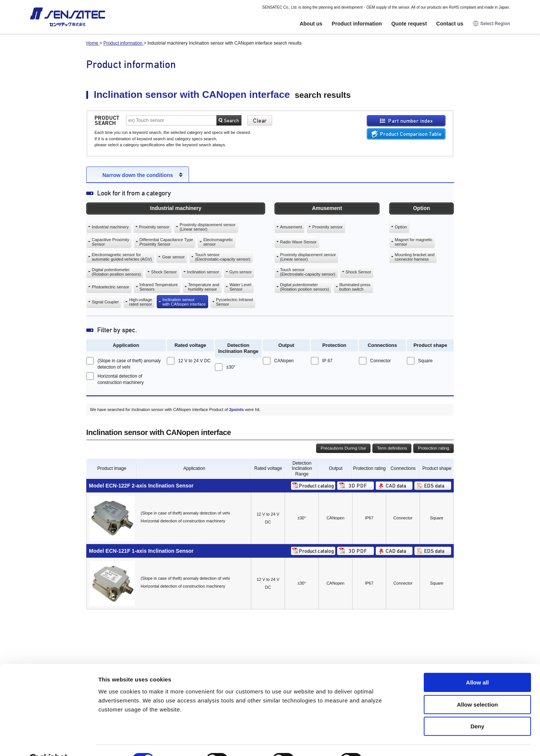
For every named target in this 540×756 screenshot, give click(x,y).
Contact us (450, 24)
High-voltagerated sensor (141, 302)
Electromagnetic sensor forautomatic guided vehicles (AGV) (122, 257)
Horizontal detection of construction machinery (121, 379)
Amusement (291, 227)
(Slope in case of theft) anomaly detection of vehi (129, 364)
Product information (357, 24)
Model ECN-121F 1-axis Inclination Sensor (141, 551)
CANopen (284, 361)
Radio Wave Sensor (298, 242)
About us (311, 24)
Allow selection (477, 686)
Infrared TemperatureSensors (159, 287)
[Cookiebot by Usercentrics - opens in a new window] (49, 741)
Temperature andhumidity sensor (203, 287)
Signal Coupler (105, 302)
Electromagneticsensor (218, 242)
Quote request (409, 24)
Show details (394, 741)
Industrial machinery (110, 227)
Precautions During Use (343, 448)
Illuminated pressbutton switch (355, 287)
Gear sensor (173, 257)
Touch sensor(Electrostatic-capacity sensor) (223, 257)
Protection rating (433, 448)
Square (425, 361)
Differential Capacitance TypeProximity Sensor (166, 242)
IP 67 (327, 361)
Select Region (491, 24)
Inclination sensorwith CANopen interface (184, 302)
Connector (380, 361)
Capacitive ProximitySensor (111, 242)
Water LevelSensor (240, 287)
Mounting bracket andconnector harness (415, 257)
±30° (231, 367)
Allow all (478, 664)
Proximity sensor (154, 227)
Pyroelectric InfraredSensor (234, 302)
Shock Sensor (164, 272)
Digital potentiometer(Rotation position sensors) (116, 272)
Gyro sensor (240, 272)
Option (401, 227)
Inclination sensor (203, 272)
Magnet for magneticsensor (414, 242)
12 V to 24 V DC (194, 361)
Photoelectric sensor (111, 287)
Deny (478, 708)
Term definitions (392, 448)
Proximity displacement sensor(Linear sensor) (208, 227)
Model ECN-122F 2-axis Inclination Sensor (141, 486)
